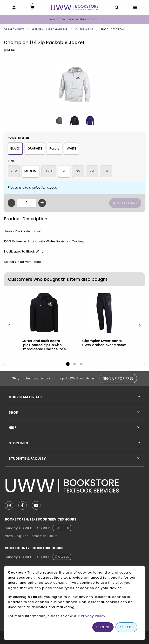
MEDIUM (30, 171)
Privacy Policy (93, 616)
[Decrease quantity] (11, 203)
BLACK (15, 148)
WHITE (71, 148)
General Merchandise (50, 29)
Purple (54, 148)
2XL (92, 171)
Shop (13, 413)
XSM (14, 171)
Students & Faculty (27, 459)
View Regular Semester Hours (31, 536)
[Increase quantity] (42, 203)
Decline (103, 627)
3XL (106, 171)
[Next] (140, 325)
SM (78, 171)
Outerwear (84, 29)
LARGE (49, 171)
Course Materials (25, 397)
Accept (126, 627)
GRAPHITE (35, 148)
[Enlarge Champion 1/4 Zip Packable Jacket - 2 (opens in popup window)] (74, 120)
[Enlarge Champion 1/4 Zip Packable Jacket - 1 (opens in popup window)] (59, 120)
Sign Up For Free (118, 378)
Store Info (18, 443)
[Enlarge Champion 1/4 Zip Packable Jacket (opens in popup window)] (74, 85)
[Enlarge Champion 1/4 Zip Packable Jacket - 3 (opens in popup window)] (90, 120)
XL (64, 171)
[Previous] (9, 325)
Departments (14, 29)
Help (13, 428)
